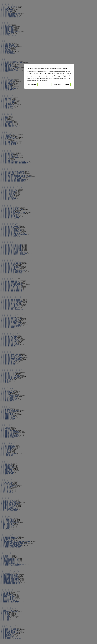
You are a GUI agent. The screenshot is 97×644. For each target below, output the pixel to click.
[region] (49, 76)
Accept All (67, 85)
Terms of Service (36, 78)
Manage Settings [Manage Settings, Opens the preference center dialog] (32, 85)
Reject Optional (57, 85)
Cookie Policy (44, 75)
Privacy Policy (67, 78)
